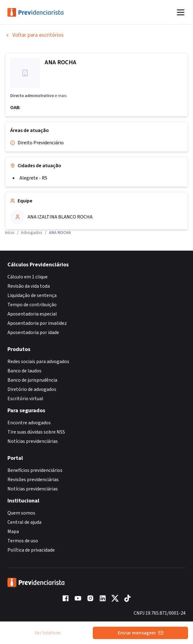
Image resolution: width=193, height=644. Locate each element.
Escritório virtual (25, 399)
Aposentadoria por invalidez (37, 323)
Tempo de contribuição (32, 305)
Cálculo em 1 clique (28, 277)
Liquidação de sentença (32, 295)
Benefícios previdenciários (35, 470)
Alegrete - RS (33, 178)
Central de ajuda (24, 522)
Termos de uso (23, 541)
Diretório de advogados (32, 389)
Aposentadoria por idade (33, 333)
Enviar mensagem (141, 633)
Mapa (13, 532)
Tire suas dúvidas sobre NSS (36, 432)
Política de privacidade (31, 550)
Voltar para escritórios (34, 35)
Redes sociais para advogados (38, 362)
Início (10, 233)
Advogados (32, 233)
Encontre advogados (29, 423)
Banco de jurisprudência (32, 380)
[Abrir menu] (181, 12)
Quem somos (21, 513)
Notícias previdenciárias (33, 441)
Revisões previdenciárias (33, 480)
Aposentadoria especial (32, 314)
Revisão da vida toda (29, 286)
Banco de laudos (24, 371)
